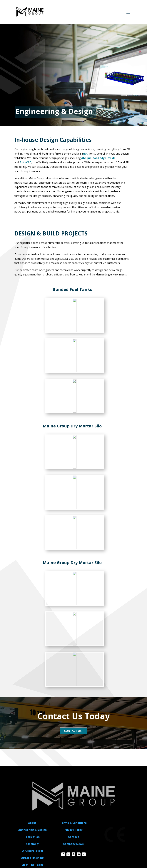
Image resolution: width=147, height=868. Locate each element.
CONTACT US (73, 731)
